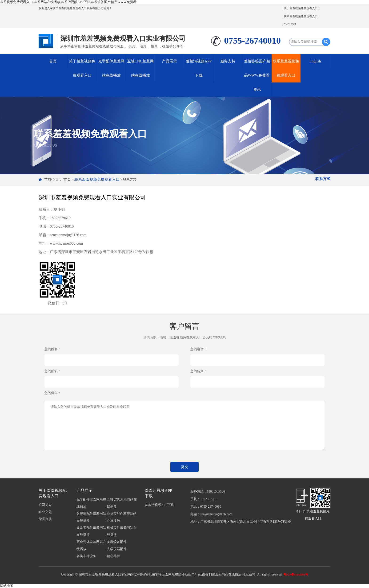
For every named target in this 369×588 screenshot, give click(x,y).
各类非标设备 (86, 556)
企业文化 (45, 512)
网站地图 (7, 586)
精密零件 (113, 556)
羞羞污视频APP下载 (199, 68)
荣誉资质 (45, 519)
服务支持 (228, 61)
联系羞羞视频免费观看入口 (301, 16)
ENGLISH (290, 24)
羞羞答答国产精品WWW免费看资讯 (257, 75)
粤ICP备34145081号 (296, 575)
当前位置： (53, 179)
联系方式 (323, 179)
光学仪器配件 (117, 549)
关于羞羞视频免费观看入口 (301, 8)
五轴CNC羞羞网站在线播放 (140, 68)
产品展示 (169, 61)
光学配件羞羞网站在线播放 (111, 68)
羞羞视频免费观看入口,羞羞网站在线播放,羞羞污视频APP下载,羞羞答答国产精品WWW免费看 (68, 2)
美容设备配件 (117, 542)
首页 (53, 61)
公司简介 (45, 505)
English (315, 61)
